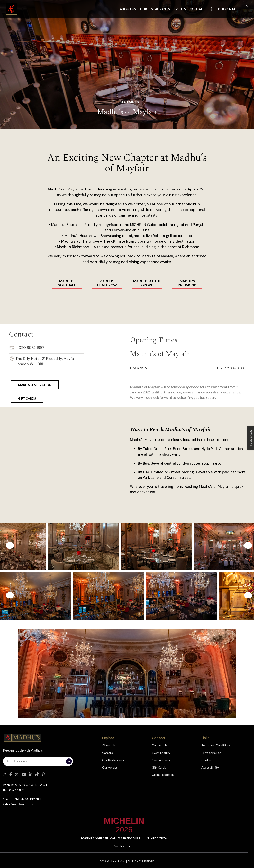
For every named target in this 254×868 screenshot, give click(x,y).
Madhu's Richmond (187, 283)
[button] (10, 545)
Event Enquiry (161, 753)
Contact (197, 9)
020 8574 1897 (27, 323)
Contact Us (159, 745)
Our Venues (110, 767)
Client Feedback (163, 775)
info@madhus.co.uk (18, 804)
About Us (128, 9)
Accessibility (210, 767)
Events (180, 9)
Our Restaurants (155, 9)
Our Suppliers (161, 760)
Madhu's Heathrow (107, 283)
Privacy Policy (211, 753)
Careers (107, 753)
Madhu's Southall (67, 283)
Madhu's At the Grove (147, 283)
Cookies (207, 760)
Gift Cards (159, 767)
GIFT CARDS (27, 398)
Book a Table (230, 9)
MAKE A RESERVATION (35, 385)
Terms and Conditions (216, 745)
